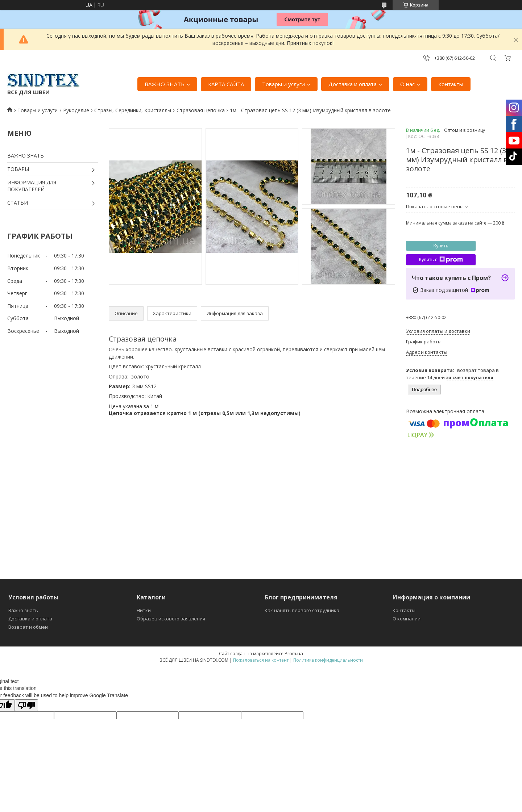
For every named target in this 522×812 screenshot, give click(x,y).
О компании (407, 619)
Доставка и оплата (353, 84)
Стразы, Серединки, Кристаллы (133, 110)
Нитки (144, 610)
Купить (441, 246)
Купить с (441, 260)
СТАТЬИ (18, 203)
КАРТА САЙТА (226, 84)
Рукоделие (76, 110)
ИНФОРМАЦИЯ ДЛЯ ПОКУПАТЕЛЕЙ (32, 186)
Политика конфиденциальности (328, 660)
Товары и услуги (283, 84)
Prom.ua (294, 653)
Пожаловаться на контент (261, 660)
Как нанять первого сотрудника (302, 610)
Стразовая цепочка (201, 110)
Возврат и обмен (28, 627)
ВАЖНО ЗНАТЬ (165, 84)
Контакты (451, 84)
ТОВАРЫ (18, 169)
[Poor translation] (26, 705)
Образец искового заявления (171, 619)
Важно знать (23, 610)
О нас (407, 84)
